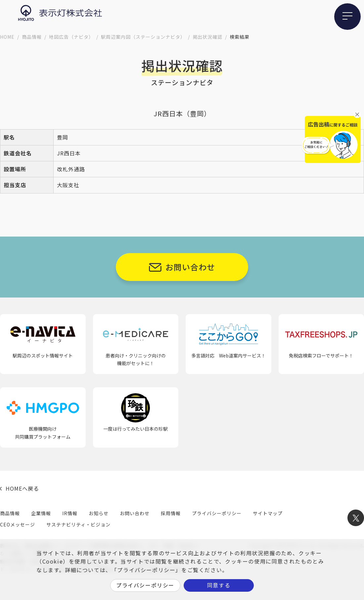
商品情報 (32, 37)
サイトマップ (268, 513)
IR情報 (70, 513)
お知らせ (99, 513)
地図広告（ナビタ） (71, 37)
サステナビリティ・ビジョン (78, 524)
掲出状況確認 (207, 37)
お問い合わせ (190, 267)
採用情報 (171, 513)
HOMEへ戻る (22, 488)
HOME (7, 37)
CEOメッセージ (18, 524)
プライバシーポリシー (217, 513)
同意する (219, 585)
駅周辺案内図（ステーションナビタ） (143, 37)
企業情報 (41, 513)
